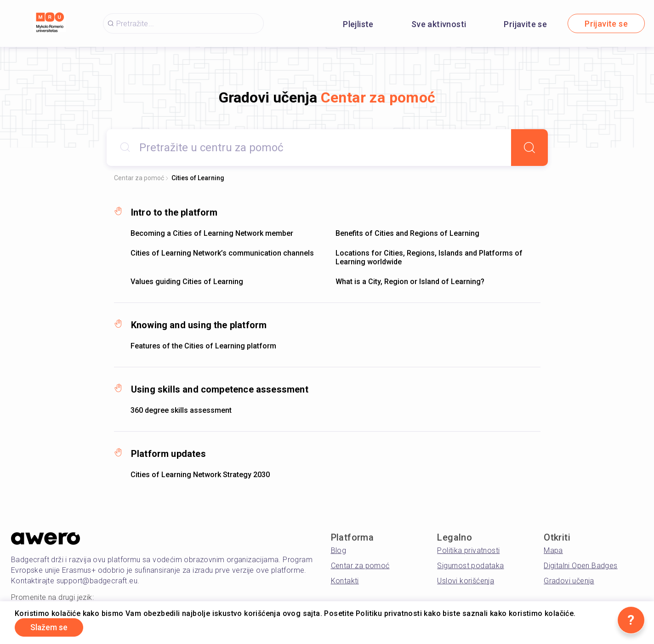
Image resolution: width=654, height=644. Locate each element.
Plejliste (358, 24)
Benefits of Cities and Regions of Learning (407, 233)
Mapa (553, 550)
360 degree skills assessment (181, 410)
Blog (339, 550)
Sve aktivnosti (439, 24)
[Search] (529, 148)
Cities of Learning (198, 178)
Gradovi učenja (569, 581)
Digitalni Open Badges (580, 566)
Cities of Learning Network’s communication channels (222, 253)
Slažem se (51, 627)
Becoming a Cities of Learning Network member (212, 233)
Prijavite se (525, 24)
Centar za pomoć (139, 178)
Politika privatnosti (468, 550)
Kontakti (345, 581)
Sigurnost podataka (470, 566)
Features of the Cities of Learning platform (203, 346)
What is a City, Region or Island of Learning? (410, 282)
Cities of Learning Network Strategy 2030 (200, 475)
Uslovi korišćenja (466, 581)
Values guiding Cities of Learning (187, 282)
